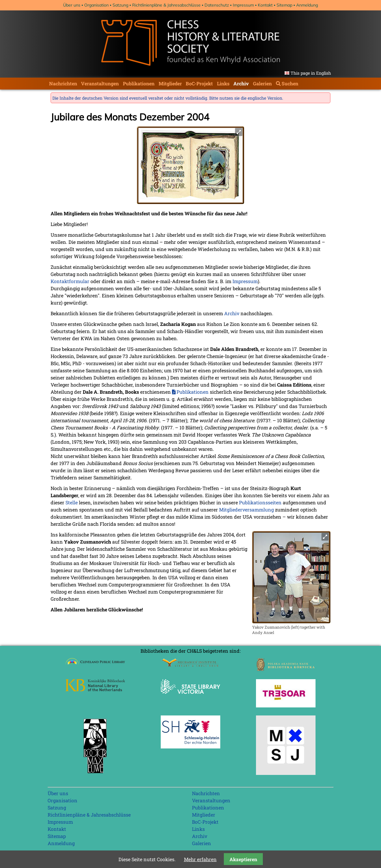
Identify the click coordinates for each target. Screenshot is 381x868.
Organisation (96, 5)
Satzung (120, 5)
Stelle (72, 502)
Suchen (290, 83)
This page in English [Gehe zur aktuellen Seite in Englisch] (311, 73)
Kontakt (265, 5)
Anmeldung (307, 5)
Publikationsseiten (260, 502)
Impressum (243, 5)
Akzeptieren (243, 859)
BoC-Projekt (199, 83)
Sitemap (284, 5)
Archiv (241, 83)
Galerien (262, 83)
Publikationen (139, 83)
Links (223, 83)
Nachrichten (63, 83)
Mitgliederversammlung (246, 510)
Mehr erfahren (200, 859)
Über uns (72, 5)
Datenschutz (217, 5)
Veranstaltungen (100, 83)
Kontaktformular (70, 281)
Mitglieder (170, 83)
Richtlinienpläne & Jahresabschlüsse (166, 5)
